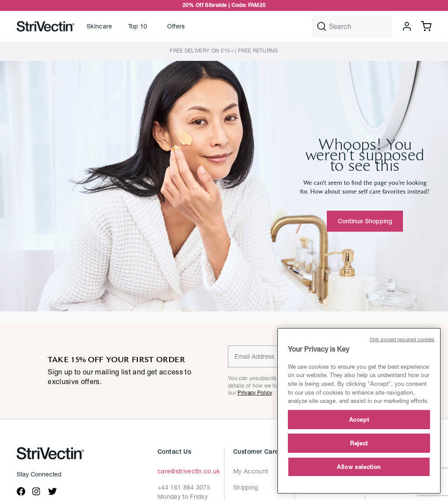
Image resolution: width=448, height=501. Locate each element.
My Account (250, 471)
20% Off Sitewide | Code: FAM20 (224, 5)
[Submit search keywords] (322, 26)
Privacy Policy (255, 393)
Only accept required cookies (402, 339)
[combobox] (352, 26)
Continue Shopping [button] (365, 221)
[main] (359, 411)
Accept (359, 420)
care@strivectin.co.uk (189, 471)
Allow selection (359, 467)
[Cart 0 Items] (426, 25)
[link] (140, 26)
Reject (359, 443)
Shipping (246, 487)
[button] (100, 26)
